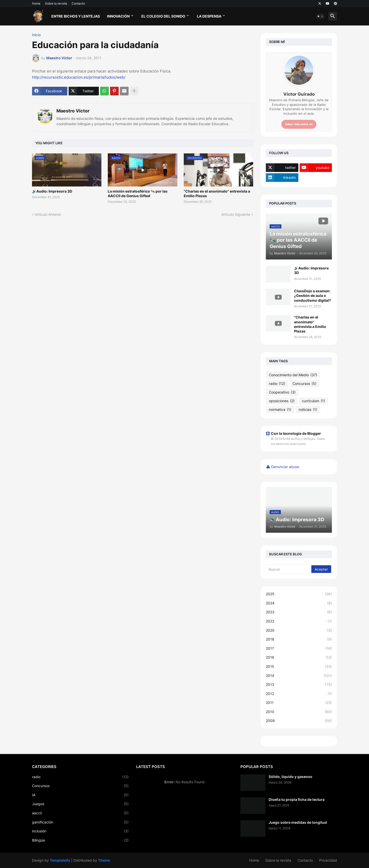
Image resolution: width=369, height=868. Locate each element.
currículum (313, 401)
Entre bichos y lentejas (76, 16)
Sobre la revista (56, 3)
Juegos (80, 804)
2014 (299, 676)
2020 (299, 630)
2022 (299, 621)
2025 (299, 594)
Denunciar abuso (285, 467)
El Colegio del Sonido (163, 16)
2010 (299, 712)
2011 (299, 703)
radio (277, 384)
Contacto (78, 3)
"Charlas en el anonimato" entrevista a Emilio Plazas (217, 193)
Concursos (304, 384)
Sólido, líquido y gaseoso (290, 777)
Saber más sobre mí (299, 124)
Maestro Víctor (73, 111)
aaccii (80, 813)
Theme (104, 860)
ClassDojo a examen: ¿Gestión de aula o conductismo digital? (312, 295)
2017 (299, 648)
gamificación (80, 822)
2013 (299, 685)
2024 (299, 603)
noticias (308, 410)
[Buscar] (289, 569)
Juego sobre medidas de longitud (298, 822)
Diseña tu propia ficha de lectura (297, 799)
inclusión (80, 831)
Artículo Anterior (48, 214)
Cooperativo (282, 392)
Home (36, 3)
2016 (299, 657)
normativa (280, 410)
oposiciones (282, 401)
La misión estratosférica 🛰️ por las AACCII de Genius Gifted (138, 193)
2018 (299, 639)
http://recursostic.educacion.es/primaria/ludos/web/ (79, 77)
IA (80, 795)
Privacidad (328, 860)
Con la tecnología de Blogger (293, 433)
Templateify (60, 860)
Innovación (118, 16)
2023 (299, 612)
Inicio (36, 35)
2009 (299, 721)
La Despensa (209, 16)
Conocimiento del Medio (293, 375)
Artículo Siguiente (236, 214)
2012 (299, 694)
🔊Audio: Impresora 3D (52, 191)
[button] (320, 16)
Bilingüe (80, 840)
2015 (299, 667)
